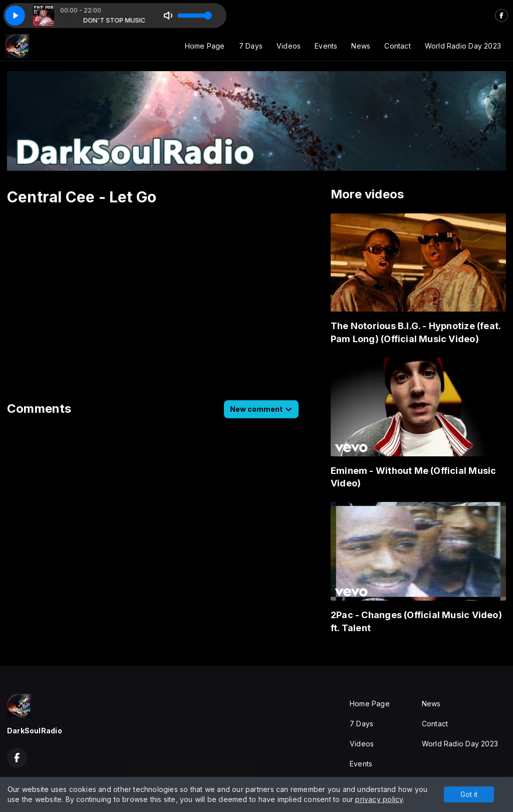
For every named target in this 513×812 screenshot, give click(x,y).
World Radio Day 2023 (463, 46)
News (361, 46)
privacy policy (379, 799)
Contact (397, 46)
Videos (289, 46)
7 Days (251, 46)
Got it (469, 794)
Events (326, 46)
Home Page (205, 46)
